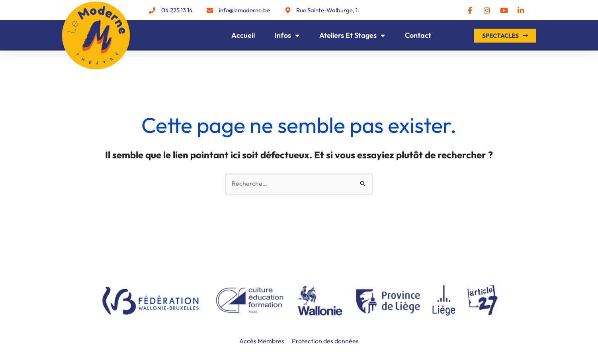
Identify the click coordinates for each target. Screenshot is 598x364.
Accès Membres (262, 341)
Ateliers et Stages (352, 35)
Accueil (243, 35)
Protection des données (325, 341)
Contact (418, 35)
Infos (287, 35)
